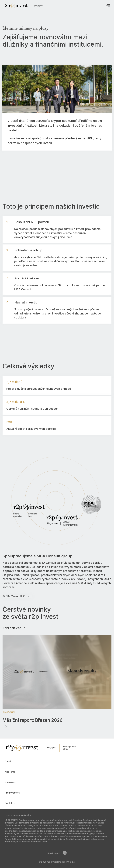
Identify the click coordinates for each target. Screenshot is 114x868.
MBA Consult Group (17, 596)
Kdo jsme (10, 772)
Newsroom (11, 782)
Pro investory (12, 793)
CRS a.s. (71, 862)
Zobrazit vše (14, 628)
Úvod (8, 761)
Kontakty (10, 803)
